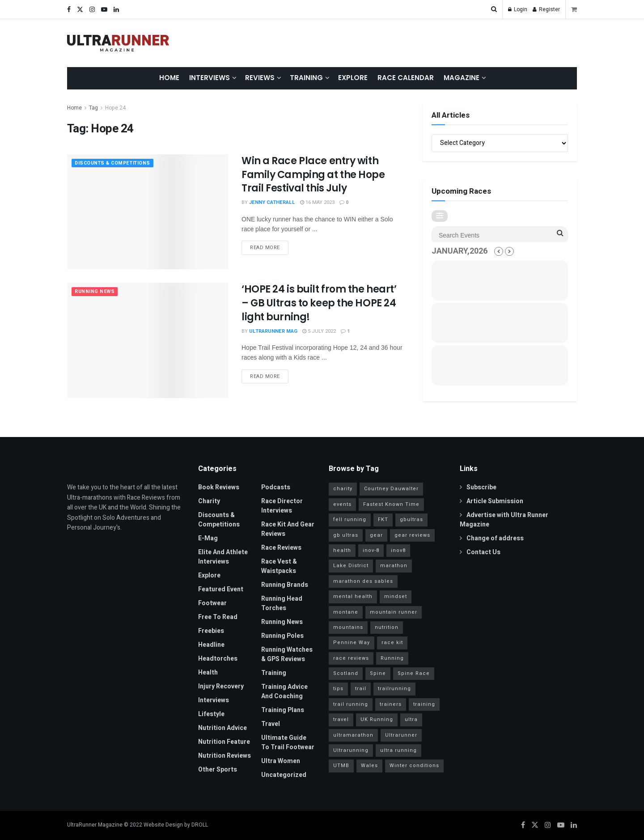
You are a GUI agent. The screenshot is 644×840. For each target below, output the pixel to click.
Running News (95, 292)
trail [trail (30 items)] (361, 689)
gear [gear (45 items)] (376, 535)
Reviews (260, 78)
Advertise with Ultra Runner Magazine (504, 520)
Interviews (210, 78)
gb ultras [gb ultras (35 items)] (346, 535)
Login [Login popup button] (518, 9)
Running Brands (285, 585)
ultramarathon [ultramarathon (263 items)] (353, 735)
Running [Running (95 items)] (392, 658)
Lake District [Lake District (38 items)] (351, 566)
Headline (211, 645)
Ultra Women (281, 761)
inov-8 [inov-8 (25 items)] (371, 550)
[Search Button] (494, 9)
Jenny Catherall (272, 202)
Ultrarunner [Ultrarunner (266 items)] (401, 735)
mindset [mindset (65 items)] (396, 596)
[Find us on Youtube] (561, 825)
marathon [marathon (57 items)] (394, 566)
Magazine (462, 78)
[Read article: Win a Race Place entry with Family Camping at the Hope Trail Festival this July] (148, 212)
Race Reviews (281, 548)
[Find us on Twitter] (535, 825)
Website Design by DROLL (176, 825)
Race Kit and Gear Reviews (288, 529)
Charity (209, 501)
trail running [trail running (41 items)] (351, 704)
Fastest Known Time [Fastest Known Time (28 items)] (391, 504)
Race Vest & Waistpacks (279, 566)
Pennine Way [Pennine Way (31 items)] (352, 643)
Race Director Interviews (282, 506)
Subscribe (478, 487)
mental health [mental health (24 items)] (353, 596)
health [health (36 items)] (342, 550)
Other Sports (218, 770)
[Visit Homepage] (118, 43)
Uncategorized (284, 775)
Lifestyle (211, 714)
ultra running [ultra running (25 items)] (398, 750)
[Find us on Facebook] (523, 825)
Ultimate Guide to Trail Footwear (288, 742)
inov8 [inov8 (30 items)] (398, 550)
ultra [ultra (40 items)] (411, 719)
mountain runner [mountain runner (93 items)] (394, 612)
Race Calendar (406, 78)
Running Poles (282, 636)
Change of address (492, 538)
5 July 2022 (319, 331)
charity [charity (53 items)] (343, 489)
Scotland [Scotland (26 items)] (346, 673)
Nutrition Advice (222, 728)
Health (208, 672)
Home (169, 78)
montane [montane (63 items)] (346, 612)
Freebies (211, 631)
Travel (271, 724)
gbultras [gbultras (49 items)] (411, 520)
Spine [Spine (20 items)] (378, 673)
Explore (353, 78)
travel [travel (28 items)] (341, 719)
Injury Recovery (221, 686)
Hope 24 (115, 108)
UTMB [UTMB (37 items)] (341, 766)
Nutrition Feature (224, 742)
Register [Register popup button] (546, 9)
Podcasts (276, 487)
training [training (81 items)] (424, 704)
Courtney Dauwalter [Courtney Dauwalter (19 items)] (391, 489)
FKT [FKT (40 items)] (383, 520)
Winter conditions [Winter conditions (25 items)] (414, 766)
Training (306, 78)
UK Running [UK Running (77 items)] (377, 719)
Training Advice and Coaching (284, 692)
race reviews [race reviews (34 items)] (351, 658)
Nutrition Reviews (225, 756)
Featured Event (221, 589)
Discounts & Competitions (114, 163)
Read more (269, 246)
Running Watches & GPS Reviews (287, 654)
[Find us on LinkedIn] (574, 825)
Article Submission (491, 501)
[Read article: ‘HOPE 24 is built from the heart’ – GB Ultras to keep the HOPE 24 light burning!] (148, 340)
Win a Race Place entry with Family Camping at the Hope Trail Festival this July (313, 175)
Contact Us (480, 552)
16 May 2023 (317, 202)
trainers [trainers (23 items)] (391, 704)
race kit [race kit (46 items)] (392, 643)
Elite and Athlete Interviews (223, 557)
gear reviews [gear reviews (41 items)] (412, 535)
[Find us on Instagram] (548, 825)
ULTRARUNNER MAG (273, 331)
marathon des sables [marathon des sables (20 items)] (363, 581)
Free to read (218, 617)
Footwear (212, 603)
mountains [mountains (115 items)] (348, 627)
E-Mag (208, 538)
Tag (93, 108)
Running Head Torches (282, 603)
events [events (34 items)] (342, 504)
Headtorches (218, 659)
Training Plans (283, 710)
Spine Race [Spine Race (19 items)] (414, 673)
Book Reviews (219, 487)
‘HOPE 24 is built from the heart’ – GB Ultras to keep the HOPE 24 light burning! (319, 303)
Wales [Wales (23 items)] (369, 766)
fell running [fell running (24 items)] (350, 520)
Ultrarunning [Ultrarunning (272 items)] (351, 750)
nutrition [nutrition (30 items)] (387, 627)
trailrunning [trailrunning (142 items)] (394, 689)
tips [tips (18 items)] (338, 689)
